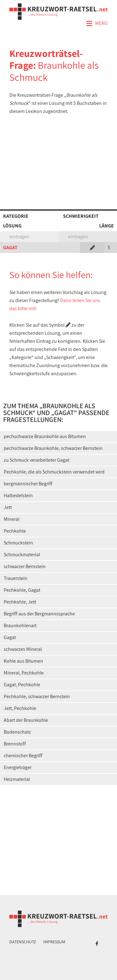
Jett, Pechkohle (20, 708)
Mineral (12, 519)
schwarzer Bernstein (25, 566)
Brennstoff (15, 744)
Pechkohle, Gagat (22, 590)
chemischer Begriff (23, 756)
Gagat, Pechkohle (22, 685)
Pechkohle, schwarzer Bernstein (37, 696)
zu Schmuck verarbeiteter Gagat (37, 460)
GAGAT (10, 247)
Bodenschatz (17, 732)
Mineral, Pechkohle (24, 673)
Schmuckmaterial (22, 555)
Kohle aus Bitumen (23, 661)
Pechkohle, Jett (20, 602)
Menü (97, 24)
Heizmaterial (17, 779)
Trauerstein (16, 578)
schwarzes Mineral (23, 649)
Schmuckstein (18, 543)
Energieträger (18, 767)
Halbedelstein (18, 495)
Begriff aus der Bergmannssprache (39, 614)
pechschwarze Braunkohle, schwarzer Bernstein (53, 448)
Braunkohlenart (20, 625)
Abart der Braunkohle (26, 720)
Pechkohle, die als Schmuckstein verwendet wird (54, 472)
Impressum (54, 942)
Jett (8, 507)
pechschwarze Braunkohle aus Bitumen (45, 436)
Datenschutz (23, 942)
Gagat (10, 637)
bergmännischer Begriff (28, 484)
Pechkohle (15, 531)
